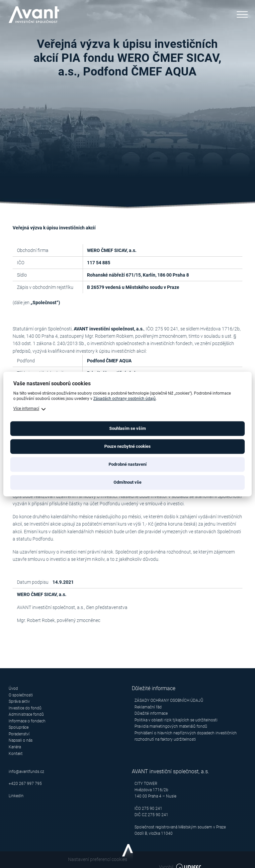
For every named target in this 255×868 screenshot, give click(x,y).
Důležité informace (151, 713)
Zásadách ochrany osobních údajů (125, 399)
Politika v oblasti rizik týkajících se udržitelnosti (176, 720)
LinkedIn (16, 795)
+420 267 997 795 (25, 783)
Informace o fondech (27, 721)
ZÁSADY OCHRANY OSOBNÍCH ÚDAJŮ (169, 700)
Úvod (13, 688)
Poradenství (19, 733)
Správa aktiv (19, 701)
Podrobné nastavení (128, 464)
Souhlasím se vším (127, 428)
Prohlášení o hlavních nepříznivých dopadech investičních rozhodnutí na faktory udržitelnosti (186, 736)
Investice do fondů (25, 708)
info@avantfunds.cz (26, 771)
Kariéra (15, 746)
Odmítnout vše (127, 482)
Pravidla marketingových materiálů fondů (171, 726)
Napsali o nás (21, 740)
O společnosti (21, 695)
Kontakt (16, 753)
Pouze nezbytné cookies (127, 446)
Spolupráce (19, 727)
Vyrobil (225, 859)
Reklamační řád (148, 707)
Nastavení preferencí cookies (38, 859)
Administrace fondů (26, 714)
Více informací (26, 409)
